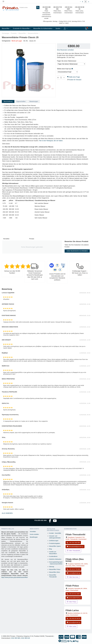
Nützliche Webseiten (55, 559)
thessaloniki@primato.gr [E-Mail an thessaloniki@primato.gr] (75, 546)
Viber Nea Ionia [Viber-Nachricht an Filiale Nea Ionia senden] (73, 577)
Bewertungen (34, 101)
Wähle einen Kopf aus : (65, 69)
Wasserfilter (22, 33)
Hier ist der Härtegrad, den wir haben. (51, 141)
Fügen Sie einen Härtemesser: (67, 61)
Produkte (14, 33)
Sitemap (52, 567)
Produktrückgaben (55, 543)
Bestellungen (34, 537)
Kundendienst (53, 556)
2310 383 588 (15, 638)
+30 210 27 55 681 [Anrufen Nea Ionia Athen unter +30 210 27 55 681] (73, 569)
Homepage (5, 33)
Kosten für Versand (75, 80)
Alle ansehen (7, 513)
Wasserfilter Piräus (55, 569)
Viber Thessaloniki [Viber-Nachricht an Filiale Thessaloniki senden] (73, 551)
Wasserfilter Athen (55, 572)
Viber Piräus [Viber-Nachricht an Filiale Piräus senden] (72, 602)
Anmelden (33, 532)
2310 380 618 (25, 638)
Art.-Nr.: (26, 41)
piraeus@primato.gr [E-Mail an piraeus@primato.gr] (74, 598)
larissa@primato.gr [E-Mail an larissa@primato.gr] (73, 622)
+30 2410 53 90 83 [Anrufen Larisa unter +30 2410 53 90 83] (73, 618)
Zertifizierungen (54, 541)
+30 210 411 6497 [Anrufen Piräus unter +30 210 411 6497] (73, 594)
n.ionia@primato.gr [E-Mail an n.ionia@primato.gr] (73, 573)
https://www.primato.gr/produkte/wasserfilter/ (15, 577)
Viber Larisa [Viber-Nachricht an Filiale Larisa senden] (71, 626)
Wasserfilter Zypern (55, 546)
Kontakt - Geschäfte (55, 533)
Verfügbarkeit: (6, 41)
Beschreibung (8, 101)
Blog (50, 549)
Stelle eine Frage (73, 77)
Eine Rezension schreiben (65, 50)
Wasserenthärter (33, 33)
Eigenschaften (21, 101)
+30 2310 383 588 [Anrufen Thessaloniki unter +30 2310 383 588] (73, 543)
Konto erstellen (34, 534)
